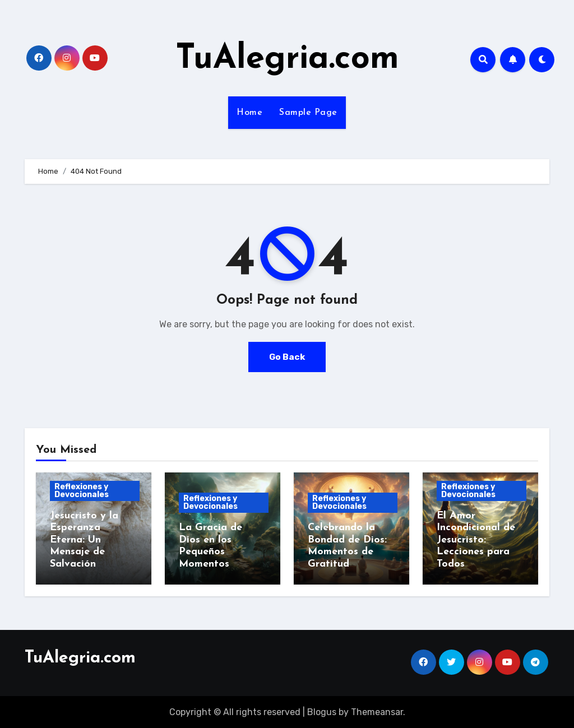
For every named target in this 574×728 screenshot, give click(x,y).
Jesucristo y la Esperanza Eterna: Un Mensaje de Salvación (84, 540)
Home (249, 113)
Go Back (287, 357)
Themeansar (377, 711)
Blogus (322, 711)
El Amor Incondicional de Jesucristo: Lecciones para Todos (476, 540)
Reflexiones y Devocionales (82, 491)
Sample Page (308, 113)
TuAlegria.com (287, 59)
